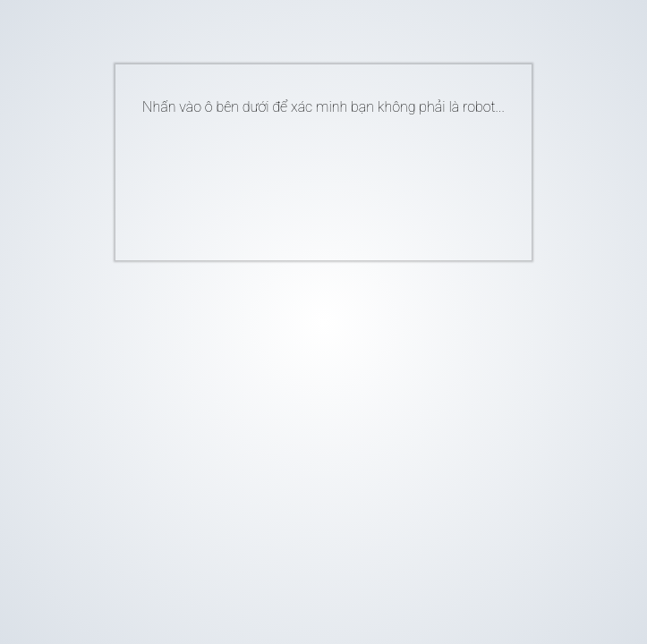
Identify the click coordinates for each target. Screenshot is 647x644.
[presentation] (296, 181)
